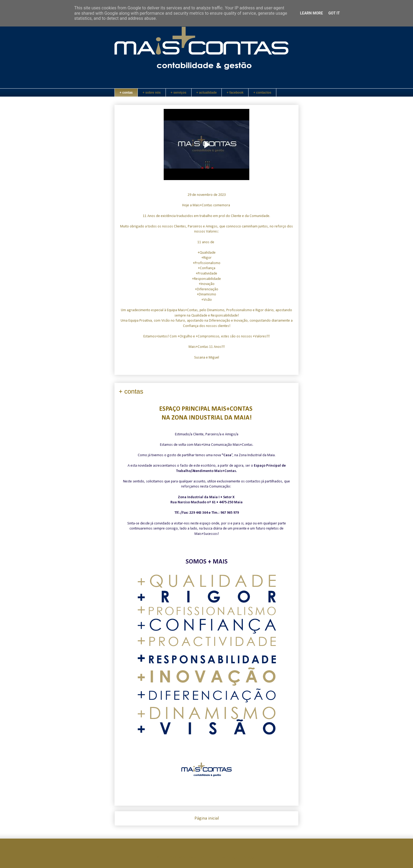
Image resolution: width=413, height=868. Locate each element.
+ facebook (235, 93)
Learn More (311, 13)
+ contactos (262, 93)
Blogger (250, 857)
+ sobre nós (152, 93)
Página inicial (207, 818)
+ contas (126, 93)
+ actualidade (206, 93)
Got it (334, 13)
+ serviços (179, 93)
